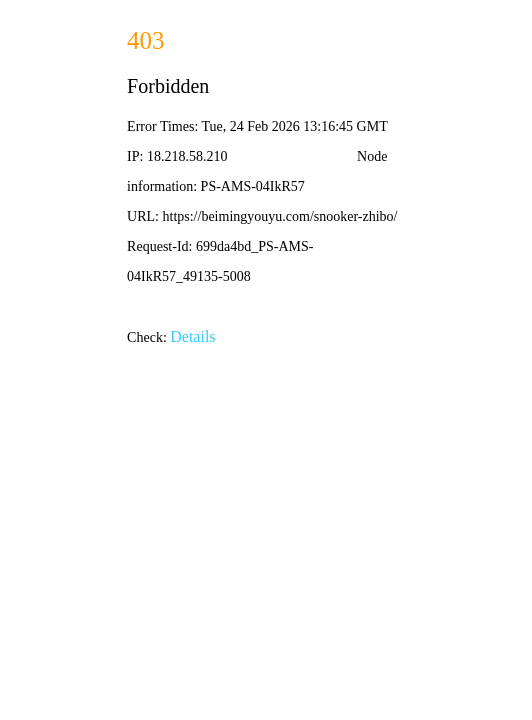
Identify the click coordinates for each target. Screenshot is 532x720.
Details (192, 336)
